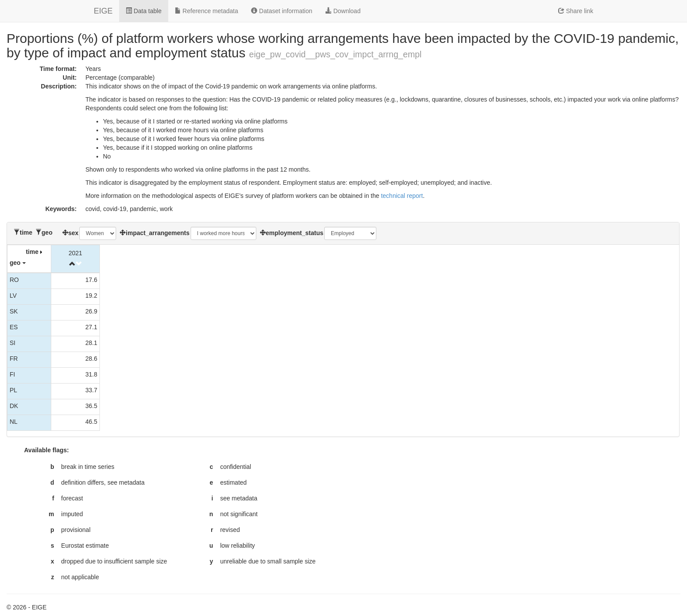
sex (73, 233)
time (26, 232)
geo (47, 232)
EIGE (103, 11)
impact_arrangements (158, 233)
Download (343, 11)
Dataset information (282, 11)
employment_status (295, 233)
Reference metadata (207, 11)
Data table (144, 11)
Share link (576, 11)
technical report (402, 196)
